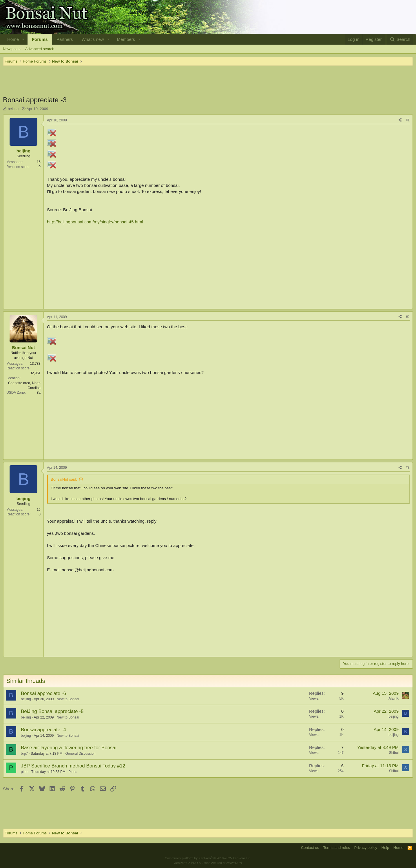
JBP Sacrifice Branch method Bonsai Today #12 (73, 766)
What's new (93, 39)
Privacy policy (366, 848)
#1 (408, 120)
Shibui (394, 753)
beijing (13, 109)
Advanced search (40, 49)
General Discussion (80, 754)
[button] (23, 39)
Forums (40, 39)
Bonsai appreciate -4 (43, 730)
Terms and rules (337, 848)
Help (385, 848)
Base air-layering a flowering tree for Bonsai (69, 748)
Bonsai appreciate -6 (43, 693)
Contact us (310, 848)
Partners (65, 39)
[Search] (400, 39)
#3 (408, 468)
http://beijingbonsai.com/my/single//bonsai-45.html (95, 222)
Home (13, 39)
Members (126, 39)
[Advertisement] (208, 81)
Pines (73, 772)
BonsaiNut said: (64, 479)
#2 (408, 317)
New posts (12, 49)
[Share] (400, 120)
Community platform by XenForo (208, 858)
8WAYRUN (234, 863)
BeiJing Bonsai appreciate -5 (52, 711)
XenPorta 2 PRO (186, 863)
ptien (25, 772)
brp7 (24, 754)
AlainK (394, 699)
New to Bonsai (68, 699)
